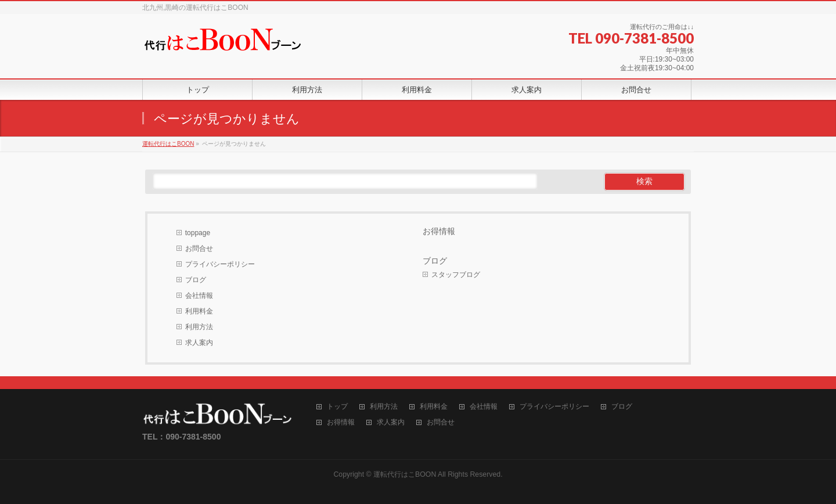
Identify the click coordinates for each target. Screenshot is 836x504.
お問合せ (199, 249)
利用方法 (199, 327)
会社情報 (199, 296)
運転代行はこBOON (405, 474)
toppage (198, 233)
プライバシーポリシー (220, 264)
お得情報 (439, 231)
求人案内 (199, 343)
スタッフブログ (456, 275)
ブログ (196, 280)
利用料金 (199, 311)
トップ (337, 407)
